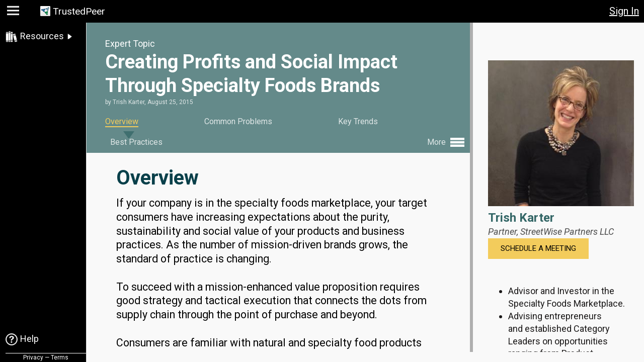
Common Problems (238, 121)
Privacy (33, 357)
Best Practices (136, 142)
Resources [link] (42, 36)
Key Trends (358, 121)
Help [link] (29, 339)
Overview (122, 121)
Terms (60, 357)
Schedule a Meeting (538, 248)
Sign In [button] (624, 11)
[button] (14, 13)
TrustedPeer (79, 11)
